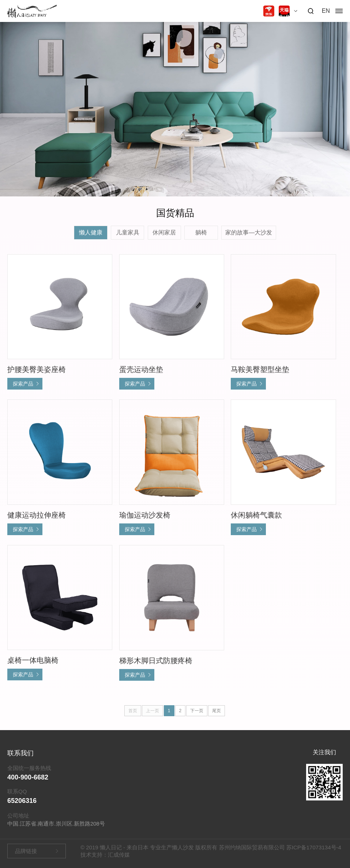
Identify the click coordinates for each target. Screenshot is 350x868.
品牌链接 (26, 854)
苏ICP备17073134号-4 (314, 850)
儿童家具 (128, 232)
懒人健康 (91, 232)
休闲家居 (164, 232)
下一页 (197, 711)
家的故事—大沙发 (249, 232)
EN (326, 11)
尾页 (217, 711)
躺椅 (201, 232)
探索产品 (23, 384)
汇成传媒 (119, 857)
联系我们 (20, 762)
